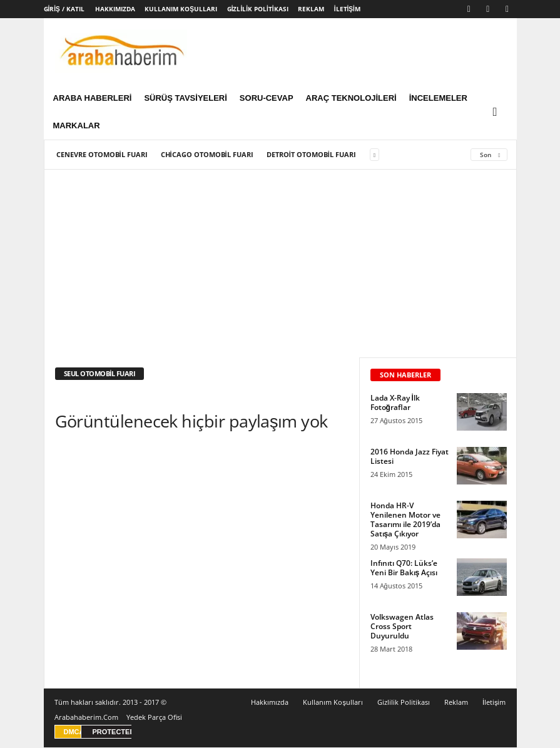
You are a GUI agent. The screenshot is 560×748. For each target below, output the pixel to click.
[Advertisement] (281, 264)
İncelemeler (438, 98)
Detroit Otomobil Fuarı (311, 155)
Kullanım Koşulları (181, 9)
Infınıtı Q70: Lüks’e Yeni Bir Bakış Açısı (404, 568)
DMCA (74, 732)
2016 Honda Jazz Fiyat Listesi (410, 457)
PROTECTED (114, 732)
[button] (498, 112)
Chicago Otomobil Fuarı (207, 155)
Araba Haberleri (93, 98)
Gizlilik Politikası (258, 9)
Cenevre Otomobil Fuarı (102, 155)
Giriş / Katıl (64, 9)
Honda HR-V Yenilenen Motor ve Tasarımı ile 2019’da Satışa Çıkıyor (405, 520)
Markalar (77, 126)
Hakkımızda (115, 9)
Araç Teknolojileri (351, 98)
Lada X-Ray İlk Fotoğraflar (395, 403)
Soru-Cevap (267, 98)
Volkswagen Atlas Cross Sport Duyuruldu (402, 627)
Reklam (311, 9)
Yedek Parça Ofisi (154, 718)
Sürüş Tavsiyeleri (185, 98)
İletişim (347, 9)
